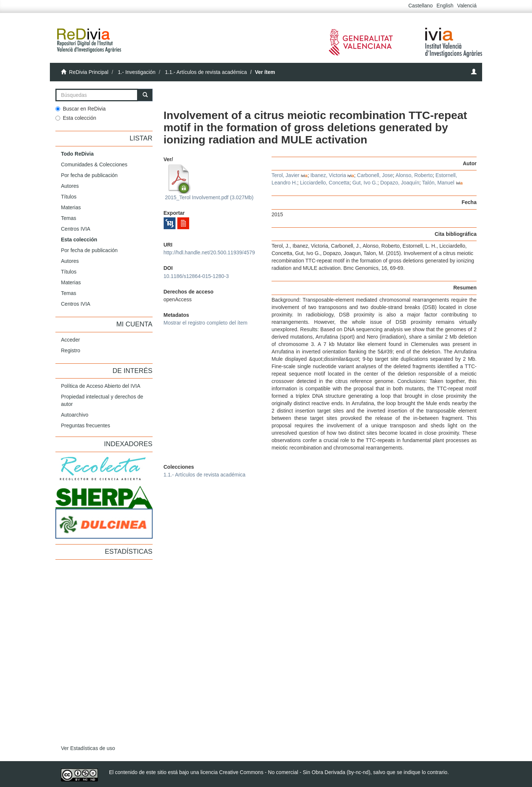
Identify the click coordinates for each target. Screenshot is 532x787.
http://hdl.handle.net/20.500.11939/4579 (209, 252)
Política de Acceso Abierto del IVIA (101, 386)
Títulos (69, 197)
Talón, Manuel (438, 183)
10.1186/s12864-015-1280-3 (196, 276)
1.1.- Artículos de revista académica (206, 72)
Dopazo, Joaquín (400, 183)
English (445, 6)
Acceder (70, 340)
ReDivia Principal (89, 72)
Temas (69, 218)
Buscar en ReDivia (81, 109)
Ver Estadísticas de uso (88, 748)
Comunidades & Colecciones (94, 164)
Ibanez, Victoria (328, 175)
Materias (71, 207)
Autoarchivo (75, 415)
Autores (70, 186)
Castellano (420, 6)
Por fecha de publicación (89, 175)
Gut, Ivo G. (365, 183)
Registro (71, 350)
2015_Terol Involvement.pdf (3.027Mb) (209, 182)
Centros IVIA (76, 229)
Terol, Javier (285, 175)
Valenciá (467, 6)
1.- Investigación (137, 72)
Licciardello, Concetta (325, 183)
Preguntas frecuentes (86, 425)
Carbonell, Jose (375, 175)
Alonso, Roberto (414, 175)
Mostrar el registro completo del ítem (206, 323)
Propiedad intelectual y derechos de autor (102, 400)
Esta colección (76, 118)
